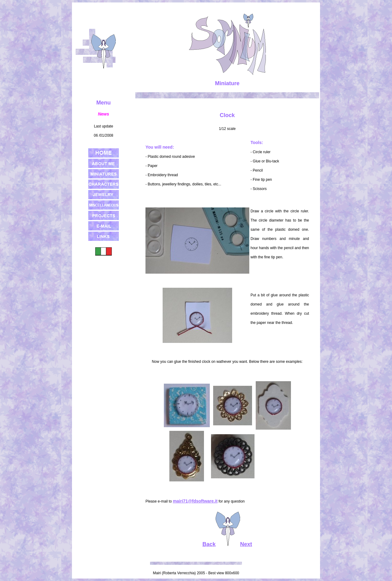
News (104, 114)
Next (246, 544)
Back (209, 544)
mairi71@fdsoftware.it (195, 501)
